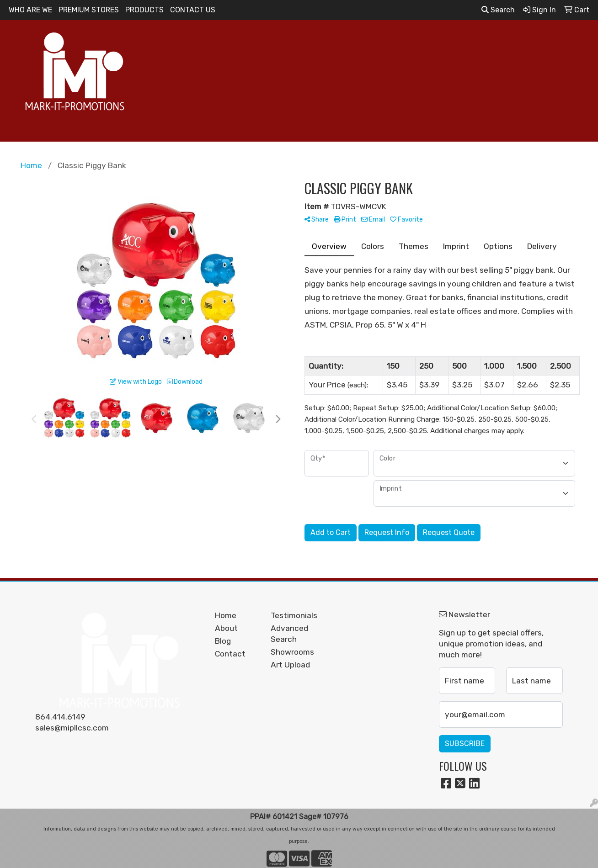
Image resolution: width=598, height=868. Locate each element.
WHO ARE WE (30, 10)
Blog (223, 641)
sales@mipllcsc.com (72, 728)
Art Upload (290, 665)
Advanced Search (289, 634)
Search (498, 10)
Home (226, 615)
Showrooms (292, 652)
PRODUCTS (144, 10)
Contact (230, 654)
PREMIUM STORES (89, 10)
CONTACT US (193, 10)
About (226, 628)
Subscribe (465, 744)
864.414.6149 (60, 717)
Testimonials (293, 615)
